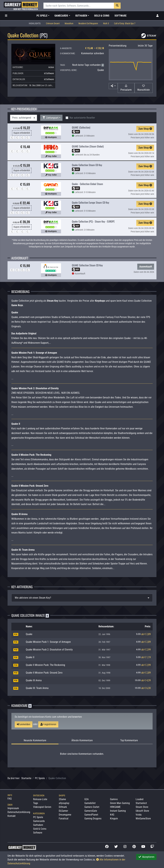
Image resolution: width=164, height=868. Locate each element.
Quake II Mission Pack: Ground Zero (44, 673)
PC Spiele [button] (42, 16)
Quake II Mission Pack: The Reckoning (45, 665)
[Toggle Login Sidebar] (157, 16)
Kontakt (12, 816)
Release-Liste (40, 799)
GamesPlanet (91, 815)
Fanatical (64, 819)
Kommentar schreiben (93, 53)
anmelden (24, 724)
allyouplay (64, 803)
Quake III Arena (34, 680)
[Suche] (79, 6)
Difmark (63, 807)
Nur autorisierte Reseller (82, 118)
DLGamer (63, 811)
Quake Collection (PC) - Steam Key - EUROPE (93, 221)
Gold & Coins (102, 16)
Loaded (139, 799)
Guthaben (38, 825)
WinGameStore (143, 819)
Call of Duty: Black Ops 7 (125, 24)
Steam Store (142, 807)
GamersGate (91, 811)
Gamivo (114, 799)
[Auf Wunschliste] (144, 88)
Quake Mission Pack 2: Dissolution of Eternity (49, 650)
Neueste (35, 740)
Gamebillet (90, 803)
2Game (62, 799)
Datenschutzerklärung (19, 812)
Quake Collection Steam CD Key (87, 165)
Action (51, 67)
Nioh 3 (106, 24)
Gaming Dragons (93, 819)
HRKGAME (115, 807)
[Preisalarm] (126, 88)
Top (129, 740)
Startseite (26, 778)
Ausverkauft (146, 267)
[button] (113, 86)
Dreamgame (65, 815)
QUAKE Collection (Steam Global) (88, 146)
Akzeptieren (146, 857)
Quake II (30, 657)
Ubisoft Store (142, 811)
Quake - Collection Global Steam (87, 184)
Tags (36, 803)
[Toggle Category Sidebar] (6, 16)
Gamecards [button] (61, 16)
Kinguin (114, 819)
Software (121, 16)
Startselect (141, 803)
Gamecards (39, 821)
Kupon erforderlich (22, 133)
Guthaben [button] (81, 16)
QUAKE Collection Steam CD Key (87, 265)
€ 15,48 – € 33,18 (95, 48)
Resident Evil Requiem (88, 24)
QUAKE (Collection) (81, 127)
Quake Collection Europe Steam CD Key (90, 202)
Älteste (82, 740)
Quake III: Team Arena (37, 688)
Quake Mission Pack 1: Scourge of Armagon (48, 642)
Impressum (13, 808)
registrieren (48, 724)
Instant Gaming (118, 811)
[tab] (82, 598)
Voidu (139, 815)
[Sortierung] (24, 118)
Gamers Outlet (92, 807)
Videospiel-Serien (42, 807)
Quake (101, 70)
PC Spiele (40, 778)
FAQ (10, 799)
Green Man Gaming (120, 803)
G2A (86, 799)
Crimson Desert (53, 24)
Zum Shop (145, 129)
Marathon (69, 24)
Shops (62, 795)
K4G (112, 815)
